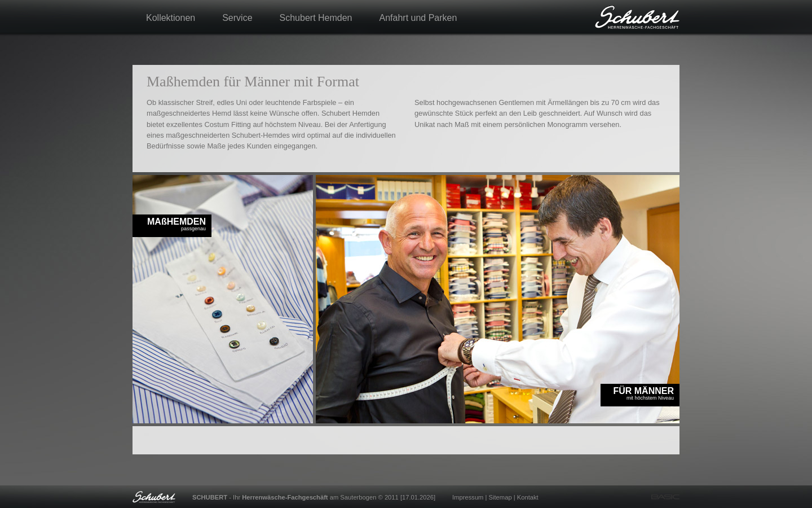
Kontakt (528, 497)
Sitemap (500, 497)
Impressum (468, 497)
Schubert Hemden (316, 18)
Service (237, 18)
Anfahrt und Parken (418, 18)
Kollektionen (171, 18)
